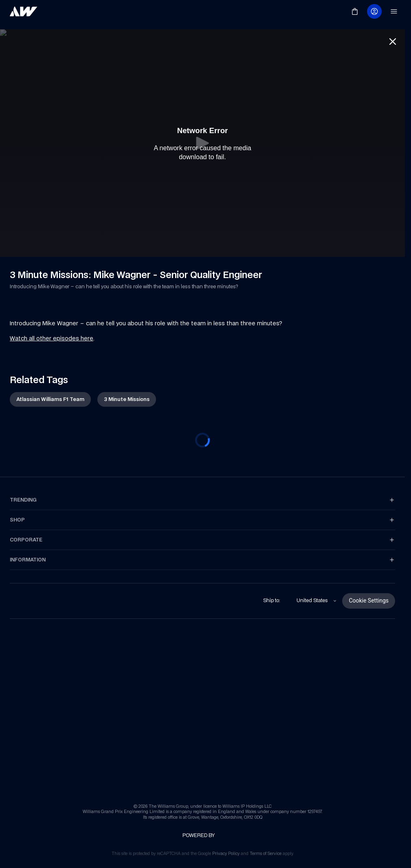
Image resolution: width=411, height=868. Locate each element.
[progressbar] (202, 434)
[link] (24, 11)
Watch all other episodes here (52, 332)
